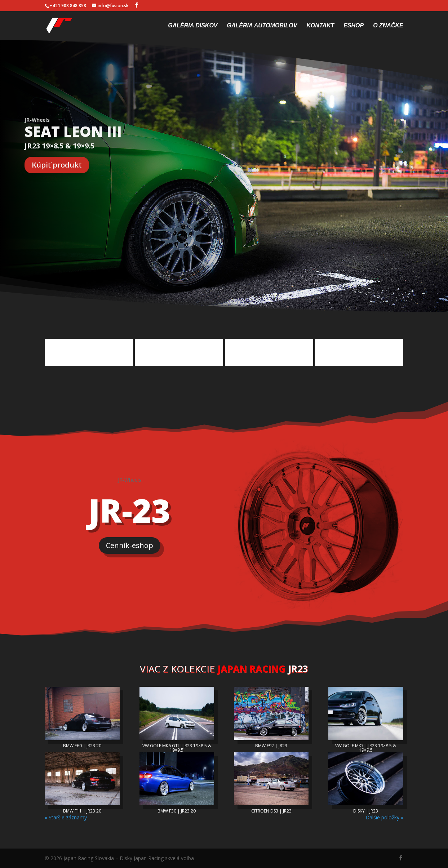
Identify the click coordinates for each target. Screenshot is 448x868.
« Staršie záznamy (66, 817)
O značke (388, 26)
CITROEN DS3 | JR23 (271, 811)
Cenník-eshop (130, 545)
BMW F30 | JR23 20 (177, 811)
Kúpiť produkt (57, 165)
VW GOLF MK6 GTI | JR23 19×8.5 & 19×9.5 (177, 748)
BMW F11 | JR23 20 (82, 811)
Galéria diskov (193, 26)
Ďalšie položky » (385, 817)
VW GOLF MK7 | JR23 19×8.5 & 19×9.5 (366, 748)
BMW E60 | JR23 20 (82, 746)
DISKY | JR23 (366, 811)
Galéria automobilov (262, 26)
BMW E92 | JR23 (271, 746)
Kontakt (320, 26)
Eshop (354, 26)
